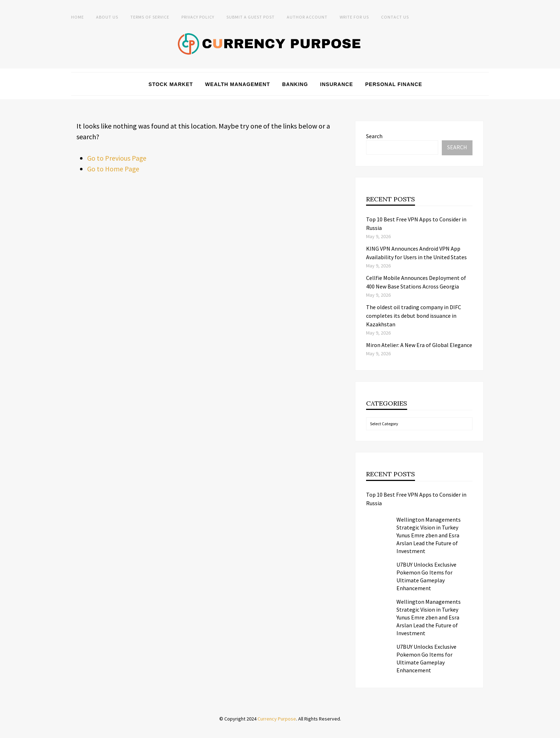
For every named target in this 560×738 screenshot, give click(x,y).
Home (77, 17)
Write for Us (354, 17)
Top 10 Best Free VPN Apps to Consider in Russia (416, 498)
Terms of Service (150, 17)
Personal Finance (394, 84)
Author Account (307, 17)
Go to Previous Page (117, 158)
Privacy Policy (198, 17)
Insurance (336, 84)
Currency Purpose (277, 718)
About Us (107, 17)
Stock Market (171, 84)
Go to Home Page (114, 168)
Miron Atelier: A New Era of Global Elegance (419, 345)
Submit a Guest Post (251, 17)
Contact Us (395, 17)
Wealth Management (237, 84)
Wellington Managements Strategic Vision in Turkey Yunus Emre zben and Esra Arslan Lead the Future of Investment (429, 535)
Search (374, 136)
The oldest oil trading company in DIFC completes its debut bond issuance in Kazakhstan (414, 316)
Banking (295, 84)
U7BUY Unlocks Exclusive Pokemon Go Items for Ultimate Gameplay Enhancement (426, 576)
